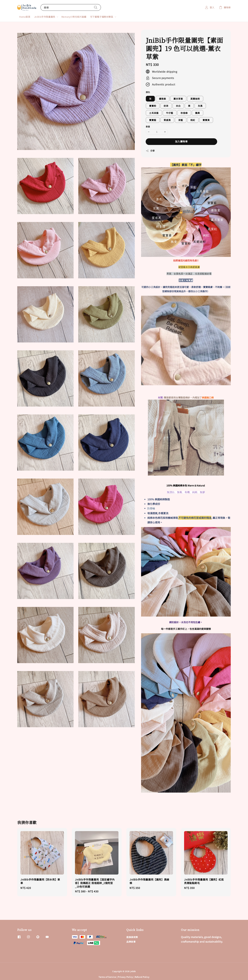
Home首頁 (25, 17)
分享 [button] (150, 151)
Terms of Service (107, 977)
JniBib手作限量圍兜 (45, 17)
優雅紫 (163, 99)
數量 (148, 127)
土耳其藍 (154, 113)
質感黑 (167, 120)
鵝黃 (198, 113)
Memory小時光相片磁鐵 (74, 17)
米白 (178, 106)
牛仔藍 (170, 113)
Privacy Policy (125, 977)
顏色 (148, 92)
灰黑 (200, 106)
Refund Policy (142, 977)
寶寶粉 (153, 106)
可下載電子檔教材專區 (102, 17)
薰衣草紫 (178, 99)
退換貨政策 (132, 937)
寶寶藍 (153, 120)
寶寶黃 (206, 120)
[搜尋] (96, 7)
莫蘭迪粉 (195, 99)
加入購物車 (181, 141)
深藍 (181, 120)
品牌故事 (131, 942)
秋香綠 (184, 113)
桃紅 (193, 120)
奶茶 (166, 106)
